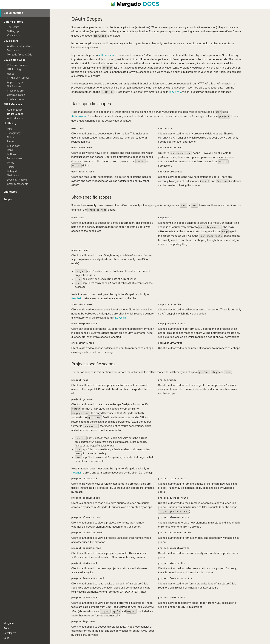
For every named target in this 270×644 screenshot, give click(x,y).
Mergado (9, 623)
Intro (10, 129)
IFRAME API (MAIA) (18, 78)
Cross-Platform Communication (16, 93)
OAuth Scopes (15, 114)
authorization (106, 55)
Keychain (77, 298)
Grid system (14, 146)
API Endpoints (15, 118)
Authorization (79, 116)
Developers (10, 633)
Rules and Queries (17, 65)
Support (8, 199)
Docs (6, 638)
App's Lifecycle (15, 82)
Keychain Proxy (16, 99)
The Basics (13, 27)
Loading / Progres (17, 180)
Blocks (11, 142)
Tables (11, 167)
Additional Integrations (20, 46)
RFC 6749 (175, 92)
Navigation (13, 175)
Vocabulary (13, 36)
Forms (11, 163)
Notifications (14, 86)
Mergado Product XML (20, 55)
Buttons (12, 154)
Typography (14, 133)
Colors (11, 137)
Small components (18, 184)
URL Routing (14, 69)
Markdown (13, 50)
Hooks (11, 74)
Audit (7, 628)
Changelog (10, 192)
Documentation (13, 13)
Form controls (15, 158)
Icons (10, 150)
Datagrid (12, 171)
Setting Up (13, 31)
